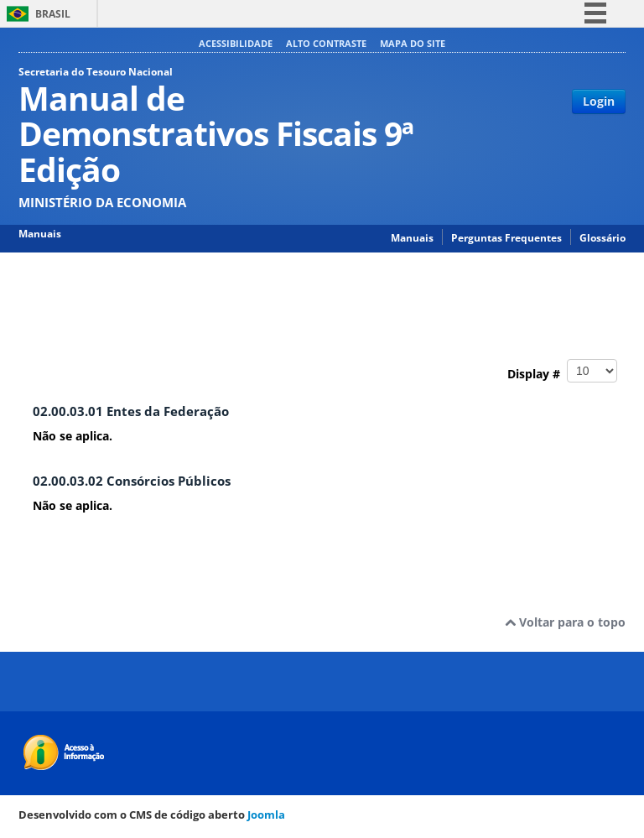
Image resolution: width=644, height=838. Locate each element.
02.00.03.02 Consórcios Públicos (132, 481)
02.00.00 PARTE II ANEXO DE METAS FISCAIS (360, 286)
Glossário (602, 238)
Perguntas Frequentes (506, 238)
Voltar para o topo (565, 622)
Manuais (412, 238)
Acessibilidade (236, 43)
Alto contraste (326, 43)
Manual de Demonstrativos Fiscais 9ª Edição (138, 286)
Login (599, 101)
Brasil (53, 14)
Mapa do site (413, 43)
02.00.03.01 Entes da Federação (131, 411)
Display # (562, 371)
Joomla (266, 815)
